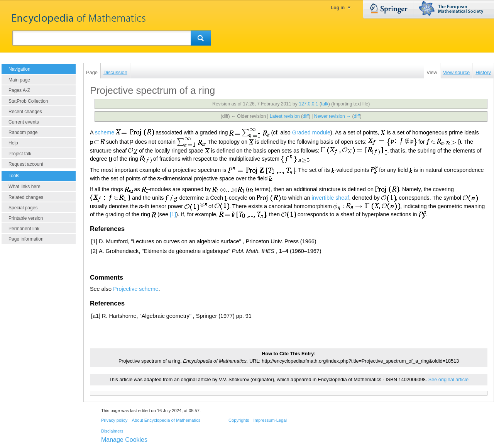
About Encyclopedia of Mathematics (166, 420)
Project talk (20, 154)
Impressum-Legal (270, 420)
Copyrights (239, 420)
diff (306, 116)
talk (325, 104)
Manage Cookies (124, 440)
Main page (19, 80)
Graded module (311, 132)
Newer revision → (332, 116)
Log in (338, 8)
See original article (448, 380)
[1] (173, 214)
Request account (26, 164)
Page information (26, 239)
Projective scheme (136, 289)
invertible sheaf (331, 198)
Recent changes (25, 112)
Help (13, 143)
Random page (23, 132)
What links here (25, 187)
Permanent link (24, 229)
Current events (24, 122)
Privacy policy (114, 420)
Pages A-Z (19, 90)
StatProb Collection (28, 101)
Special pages (23, 208)
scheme (105, 132)
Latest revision (285, 116)
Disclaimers (112, 431)
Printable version (26, 218)
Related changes (26, 197)
